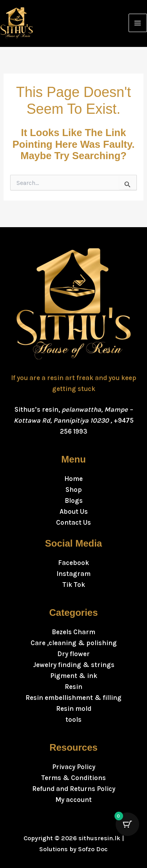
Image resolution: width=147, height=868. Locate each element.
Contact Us (73, 522)
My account (73, 800)
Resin (73, 687)
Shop (74, 490)
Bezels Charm (73, 632)
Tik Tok (74, 585)
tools (73, 719)
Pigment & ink (74, 676)
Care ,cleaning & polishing (74, 643)
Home (73, 479)
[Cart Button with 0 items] (127, 824)
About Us (74, 511)
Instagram (73, 574)
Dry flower (73, 654)
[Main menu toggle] (138, 23)
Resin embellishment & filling (73, 698)
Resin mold (74, 708)
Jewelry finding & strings (74, 665)
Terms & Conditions (73, 778)
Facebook (73, 563)
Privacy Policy (74, 767)
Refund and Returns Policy (74, 789)
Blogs (74, 500)
